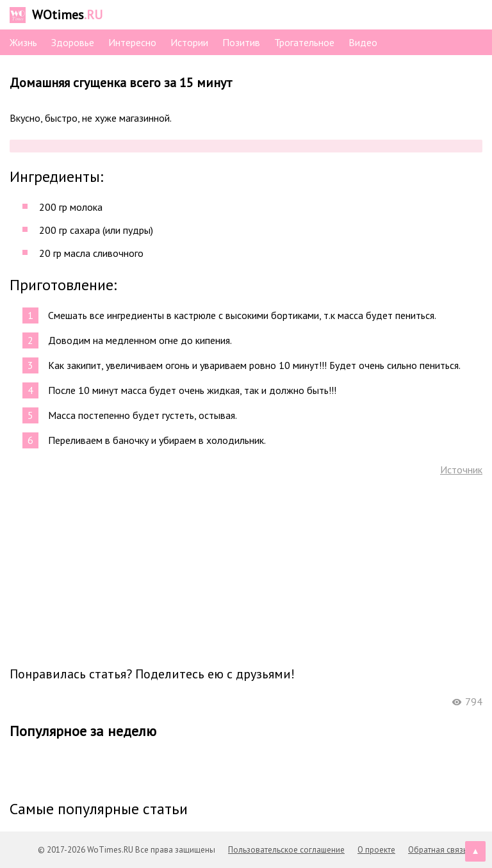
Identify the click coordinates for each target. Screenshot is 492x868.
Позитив (241, 42)
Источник (461, 470)
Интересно (132, 42)
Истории (189, 42)
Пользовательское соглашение (286, 850)
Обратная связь (438, 850)
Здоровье (73, 42)
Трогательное (304, 42)
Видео (363, 42)
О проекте (376, 850)
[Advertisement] (246, 570)
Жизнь (23, 42)
